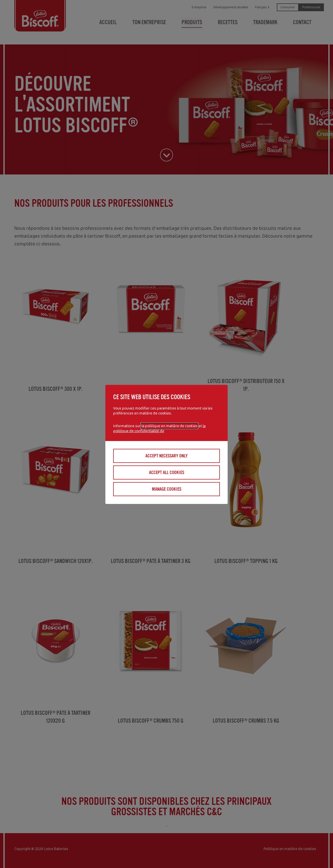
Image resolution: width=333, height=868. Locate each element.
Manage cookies (167, 489)
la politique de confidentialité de (159, 428)
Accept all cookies (167, 472)
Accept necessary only (166, 456)
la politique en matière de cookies (169, 426)
